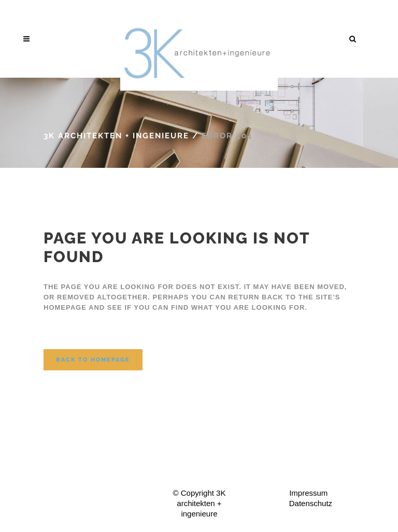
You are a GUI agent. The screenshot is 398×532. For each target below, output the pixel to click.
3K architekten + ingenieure (116, 136)
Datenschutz (311, 503)
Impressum (308, 493)
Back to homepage (93, 360)
